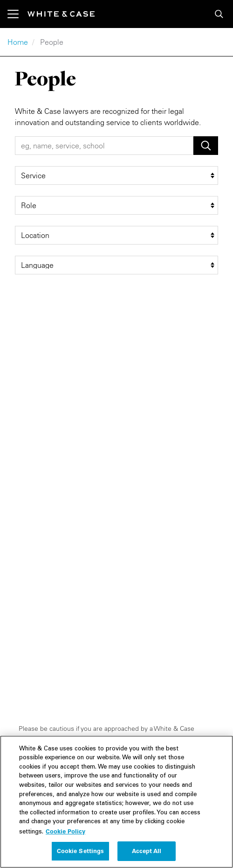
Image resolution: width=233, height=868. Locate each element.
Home (18, 42)
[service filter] (116, 175)
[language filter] (116, 265)
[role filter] (116, 205)
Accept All (147, 854)
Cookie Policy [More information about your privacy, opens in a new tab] (65, 834)
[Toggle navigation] (17, 14)
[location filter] (116, 235)
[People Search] (104, 146)
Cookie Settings (81, 854)
